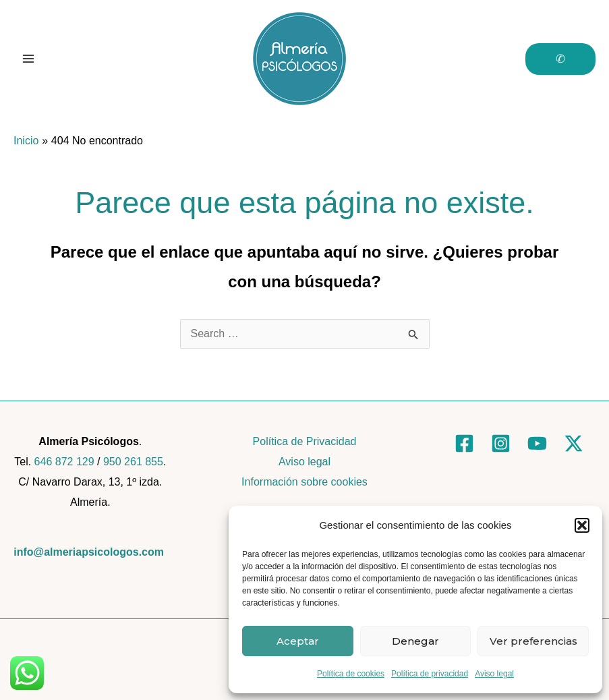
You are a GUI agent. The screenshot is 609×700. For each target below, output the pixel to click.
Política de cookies (351, 674)
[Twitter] (574, 443)
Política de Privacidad (305, 441)
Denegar (415, 641)
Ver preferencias (533, 641)
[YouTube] (537, 443)
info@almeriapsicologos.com (89, 552)
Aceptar (298, 641)
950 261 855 (133, 462)
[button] (582, 525)
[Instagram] (501, 443)
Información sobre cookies (304, 482)
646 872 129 (64, 462)
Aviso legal (494, 674)
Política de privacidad (430, 674)
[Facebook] (464, 443)
